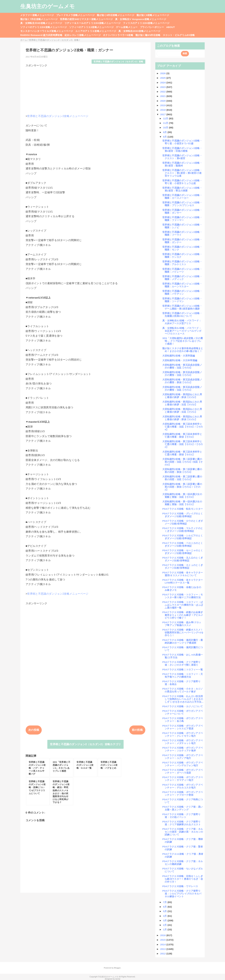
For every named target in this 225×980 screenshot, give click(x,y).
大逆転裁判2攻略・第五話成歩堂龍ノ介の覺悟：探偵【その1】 (182, 381)
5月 (165, 911)
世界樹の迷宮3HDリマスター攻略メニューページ (86, 19)
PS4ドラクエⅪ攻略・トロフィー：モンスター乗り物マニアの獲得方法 (183, 596)
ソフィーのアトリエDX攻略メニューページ (44, 27)
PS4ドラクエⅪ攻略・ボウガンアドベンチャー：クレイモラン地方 (183, 734)
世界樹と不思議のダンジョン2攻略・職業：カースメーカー (182, 197)
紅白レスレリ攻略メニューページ (83, 35)
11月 (166, 123)
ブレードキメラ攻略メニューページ (75, 15)
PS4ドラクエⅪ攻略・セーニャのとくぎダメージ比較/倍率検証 (183, 552)
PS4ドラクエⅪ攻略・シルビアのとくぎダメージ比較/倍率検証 (183, 537)
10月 (166, 127)
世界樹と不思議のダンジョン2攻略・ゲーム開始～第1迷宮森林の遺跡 (182, 307)
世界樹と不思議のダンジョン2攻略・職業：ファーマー (182, 219)
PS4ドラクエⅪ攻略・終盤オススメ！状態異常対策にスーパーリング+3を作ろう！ (183, 632)
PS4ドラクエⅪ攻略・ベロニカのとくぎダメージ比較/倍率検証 (183, 544)
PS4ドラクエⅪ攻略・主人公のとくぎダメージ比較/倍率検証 (183, 559)
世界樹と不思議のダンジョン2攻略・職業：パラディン (182, 292)
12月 (166, 118)
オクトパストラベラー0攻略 (118, 35)
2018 (163, 110)
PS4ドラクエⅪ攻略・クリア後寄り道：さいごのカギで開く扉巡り (181, 663)
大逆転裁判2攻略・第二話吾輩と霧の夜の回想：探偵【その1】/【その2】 (182, 487)
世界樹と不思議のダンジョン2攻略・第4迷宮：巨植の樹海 (182, 150)
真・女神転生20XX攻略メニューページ (139, 31)
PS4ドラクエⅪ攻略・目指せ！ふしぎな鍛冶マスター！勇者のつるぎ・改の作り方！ (183, 879)
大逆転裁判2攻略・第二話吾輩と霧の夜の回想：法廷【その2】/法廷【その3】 (182, 462)
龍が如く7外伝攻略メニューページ (39, 19)
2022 (163, 92)
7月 (165, 902)
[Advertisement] (85, 89)
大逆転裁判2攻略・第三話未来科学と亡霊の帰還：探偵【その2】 (182, 435)
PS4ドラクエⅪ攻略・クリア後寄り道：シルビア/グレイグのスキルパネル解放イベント (182, 894)
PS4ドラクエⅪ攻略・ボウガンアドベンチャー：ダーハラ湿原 (183, 771)
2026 (163, 73)
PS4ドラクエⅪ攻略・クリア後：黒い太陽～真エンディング (183, 808)
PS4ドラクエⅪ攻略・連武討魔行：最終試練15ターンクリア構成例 (183, 641)
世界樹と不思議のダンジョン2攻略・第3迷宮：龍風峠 (182, 164)
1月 (165, 929)
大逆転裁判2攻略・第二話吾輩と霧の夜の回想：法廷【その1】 (182, 478)
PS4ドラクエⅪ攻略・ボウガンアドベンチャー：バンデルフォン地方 (183, 764)
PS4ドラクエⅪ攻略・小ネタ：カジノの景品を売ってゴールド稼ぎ (183, 690)
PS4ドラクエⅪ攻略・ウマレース (180, 886)
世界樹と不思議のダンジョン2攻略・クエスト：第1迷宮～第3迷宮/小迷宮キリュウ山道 (182, 173)
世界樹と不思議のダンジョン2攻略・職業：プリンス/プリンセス (182, 204)
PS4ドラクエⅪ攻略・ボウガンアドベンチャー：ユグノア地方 (183, 757)
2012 (163, 954)
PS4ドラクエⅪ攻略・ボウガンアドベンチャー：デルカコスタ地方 (183, 786)
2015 (163, 940)
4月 (165, 916)
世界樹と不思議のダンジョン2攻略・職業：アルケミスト (182, 263)
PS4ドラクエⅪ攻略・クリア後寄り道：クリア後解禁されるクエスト (181, 823)
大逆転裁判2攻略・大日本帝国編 (180, 360)
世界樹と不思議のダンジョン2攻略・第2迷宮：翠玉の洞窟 (182, 189)
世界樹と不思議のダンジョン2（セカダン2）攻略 (118, 62)
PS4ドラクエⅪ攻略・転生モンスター (183, 509)
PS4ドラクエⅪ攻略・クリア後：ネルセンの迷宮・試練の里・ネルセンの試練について (183, 832)
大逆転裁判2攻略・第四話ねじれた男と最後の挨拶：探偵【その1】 (182, 418)
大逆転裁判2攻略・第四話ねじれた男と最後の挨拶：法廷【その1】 (182, 410)
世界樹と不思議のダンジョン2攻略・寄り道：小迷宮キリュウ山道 (182, 182)
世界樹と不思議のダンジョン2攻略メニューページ (58, 116)
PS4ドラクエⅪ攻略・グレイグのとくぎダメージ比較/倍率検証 (183, 515)
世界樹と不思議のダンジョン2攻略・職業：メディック (182, 278)
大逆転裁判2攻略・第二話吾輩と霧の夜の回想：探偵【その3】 (182, 471)
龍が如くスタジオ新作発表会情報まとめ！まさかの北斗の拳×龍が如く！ (183, 350)
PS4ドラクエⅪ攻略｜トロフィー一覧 (183, 669)
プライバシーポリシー (152, 27)
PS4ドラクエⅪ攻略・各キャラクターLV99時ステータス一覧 (183, 581)
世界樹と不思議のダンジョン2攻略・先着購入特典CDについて (182, 315)
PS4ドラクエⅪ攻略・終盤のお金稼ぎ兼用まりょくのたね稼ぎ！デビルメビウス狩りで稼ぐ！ (183, 615)
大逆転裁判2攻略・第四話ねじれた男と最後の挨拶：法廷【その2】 (182, 403)
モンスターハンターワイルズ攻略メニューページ (47, 31)
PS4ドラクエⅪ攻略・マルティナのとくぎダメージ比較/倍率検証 (183, 530)
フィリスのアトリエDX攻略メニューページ (146, 23)
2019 (163, 105)
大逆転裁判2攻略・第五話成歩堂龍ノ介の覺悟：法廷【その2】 (182, 374)
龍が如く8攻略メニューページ (153, 15)
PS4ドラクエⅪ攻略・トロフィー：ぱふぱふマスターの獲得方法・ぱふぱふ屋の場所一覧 (183, 605)
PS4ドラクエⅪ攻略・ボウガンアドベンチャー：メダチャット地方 (183, 742)
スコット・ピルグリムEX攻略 (179, 35)
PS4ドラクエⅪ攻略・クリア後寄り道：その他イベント (181, 816)
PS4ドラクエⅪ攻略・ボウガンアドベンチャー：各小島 (183, 720)
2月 (165, 925)
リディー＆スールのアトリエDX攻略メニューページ (93, 23)
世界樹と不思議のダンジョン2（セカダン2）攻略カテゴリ (85, 744)
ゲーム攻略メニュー (127, 27)
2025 (163, 78)
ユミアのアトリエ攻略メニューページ (96, 31)
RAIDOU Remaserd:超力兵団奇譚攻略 (41, 35)
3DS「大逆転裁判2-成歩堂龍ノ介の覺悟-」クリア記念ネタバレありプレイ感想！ (183, 341)
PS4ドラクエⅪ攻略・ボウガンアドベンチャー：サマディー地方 (183, 779)
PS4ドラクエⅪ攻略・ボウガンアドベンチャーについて (183, 712)
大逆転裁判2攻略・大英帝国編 (179, 356)
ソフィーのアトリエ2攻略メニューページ (91, 27)
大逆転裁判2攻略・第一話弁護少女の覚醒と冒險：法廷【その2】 (182, 496)
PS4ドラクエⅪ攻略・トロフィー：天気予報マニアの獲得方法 (183, 675)
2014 (163, 944)
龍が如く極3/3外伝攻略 (148, 35)
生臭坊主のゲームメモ (47, 6)
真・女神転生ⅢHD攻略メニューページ (41, 23)
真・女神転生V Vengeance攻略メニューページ (141, 19)
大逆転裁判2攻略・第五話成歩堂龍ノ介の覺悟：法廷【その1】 (182, 388)
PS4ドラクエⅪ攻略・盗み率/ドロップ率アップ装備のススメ (182, 624)
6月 (165, 907)
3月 (165, 920)
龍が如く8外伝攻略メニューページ (116, 15)
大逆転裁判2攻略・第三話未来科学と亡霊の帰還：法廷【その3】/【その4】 (182, 427)
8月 (165, 137)
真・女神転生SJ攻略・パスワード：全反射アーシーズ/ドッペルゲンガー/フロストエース (182, 331)
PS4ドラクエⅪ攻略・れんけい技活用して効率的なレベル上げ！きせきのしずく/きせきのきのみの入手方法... (183, 699)
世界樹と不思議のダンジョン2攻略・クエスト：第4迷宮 (182, 157)
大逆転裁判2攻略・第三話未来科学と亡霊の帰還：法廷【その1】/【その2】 (182, 444)
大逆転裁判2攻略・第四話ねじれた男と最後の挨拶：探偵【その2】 (182, 396)
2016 (163, 935)
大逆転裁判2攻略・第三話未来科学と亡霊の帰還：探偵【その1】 (182, 453)
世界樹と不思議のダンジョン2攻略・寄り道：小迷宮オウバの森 (182, 142)
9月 (165, 132)
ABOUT (171, 27)
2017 (163, 114)
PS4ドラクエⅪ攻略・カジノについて (183, 706)
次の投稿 (34, 730)
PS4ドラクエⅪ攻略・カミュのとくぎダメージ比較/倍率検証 (183, 566)
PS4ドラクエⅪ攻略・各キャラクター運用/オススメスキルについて (183, 574)
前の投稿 (137, 730)
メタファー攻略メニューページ (37, 15)
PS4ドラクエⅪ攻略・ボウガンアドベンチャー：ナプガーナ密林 (183, 793)
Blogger (117, 968)
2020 (163, 101)
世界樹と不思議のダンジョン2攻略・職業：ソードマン (182, 300)
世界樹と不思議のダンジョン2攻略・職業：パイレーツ (182, 270)
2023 (163, 87)
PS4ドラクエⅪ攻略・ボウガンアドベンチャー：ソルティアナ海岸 (183, 749)
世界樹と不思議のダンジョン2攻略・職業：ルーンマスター (182, 285)
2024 (163, 83)
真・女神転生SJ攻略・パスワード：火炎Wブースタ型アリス (182, 322)
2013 (163, 949)
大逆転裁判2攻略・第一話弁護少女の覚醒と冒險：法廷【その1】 (182, 503)
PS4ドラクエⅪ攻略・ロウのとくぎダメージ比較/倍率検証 (183, 522)
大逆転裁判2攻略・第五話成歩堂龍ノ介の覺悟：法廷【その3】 (182, 366)
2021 (163, 96)
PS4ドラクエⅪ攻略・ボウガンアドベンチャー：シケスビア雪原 (183, 727)
